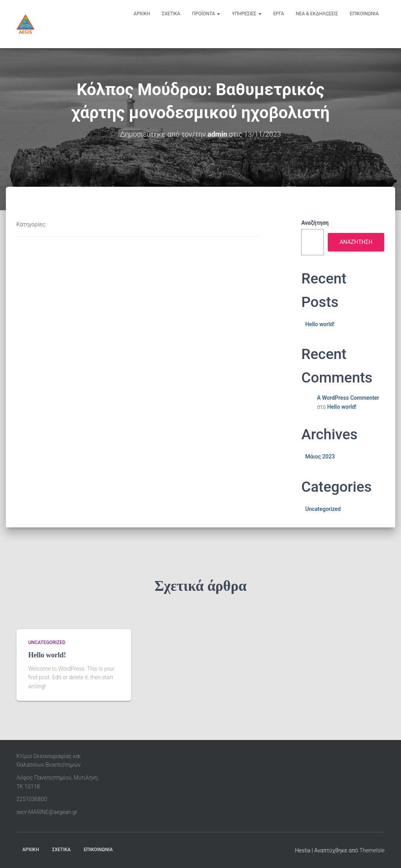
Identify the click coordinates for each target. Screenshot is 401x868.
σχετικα (171, 14)
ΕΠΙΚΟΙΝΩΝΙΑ (98, 850)
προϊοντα (206, 14)
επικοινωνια (364, 14)
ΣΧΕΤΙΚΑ (61, 850)
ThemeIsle (372, 850)
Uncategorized (323, 509)
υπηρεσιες (247, 14)
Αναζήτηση (315, 223)
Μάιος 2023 (320, 457)
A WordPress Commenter (348, 398)
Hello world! (320, 324)
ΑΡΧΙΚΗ (31, 850)
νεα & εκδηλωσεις (317, 14)
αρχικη (142, 14)
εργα (279, 14)
